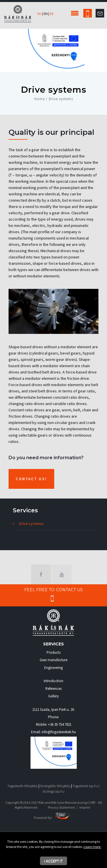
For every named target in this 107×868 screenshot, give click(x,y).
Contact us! (31, 479)
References (54, 689)
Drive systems (31, 523)
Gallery (53, 696)
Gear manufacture (54, 660)
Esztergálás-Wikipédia (55, 786)
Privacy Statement (61, 807)
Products (53, 652)
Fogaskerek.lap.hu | (86, 786)
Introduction (53, 681)
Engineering (53, 668)
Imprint (85, 807)
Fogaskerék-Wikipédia (23, 786)
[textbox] (53, 204)
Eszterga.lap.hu (54, 791)
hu (39, 14)
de (52, 14)
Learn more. (92, 847)
